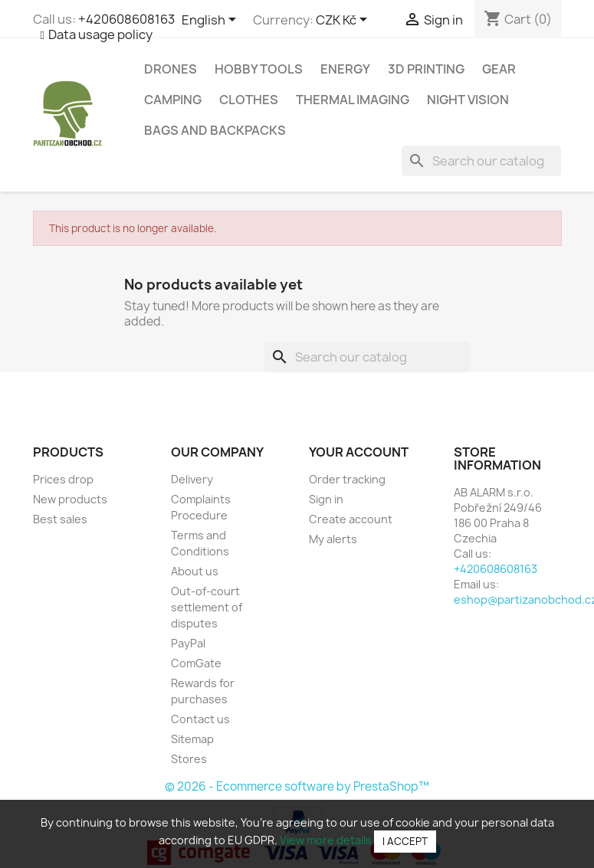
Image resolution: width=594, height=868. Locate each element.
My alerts (333, 539)
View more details (326, 840)
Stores (189, 759)
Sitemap (192, 739)
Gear (499, 69)
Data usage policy (100, 34)
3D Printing (426, 69)
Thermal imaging (353, 100)
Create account (351, 519)
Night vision (468, 100)
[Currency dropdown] (344, 21)
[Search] (481, 161)
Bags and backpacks (215, 130)
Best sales (60, 519)
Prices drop (63, 479)
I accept (405, 841)
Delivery (192, 479)
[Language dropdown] (212, 21)
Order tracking (347, 479)
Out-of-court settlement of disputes (207, 607)
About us (195, 571)
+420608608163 (126, 19)
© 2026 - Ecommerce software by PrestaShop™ (297, 786)
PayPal (188, 643)
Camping (173, 100)
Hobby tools (259, 69)
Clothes (249, 100)
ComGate (196, 663)
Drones (171, 69)
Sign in (326, 499)
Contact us (200, 719)
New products (70, 499)
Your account (359, 452)
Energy (345, 69)
